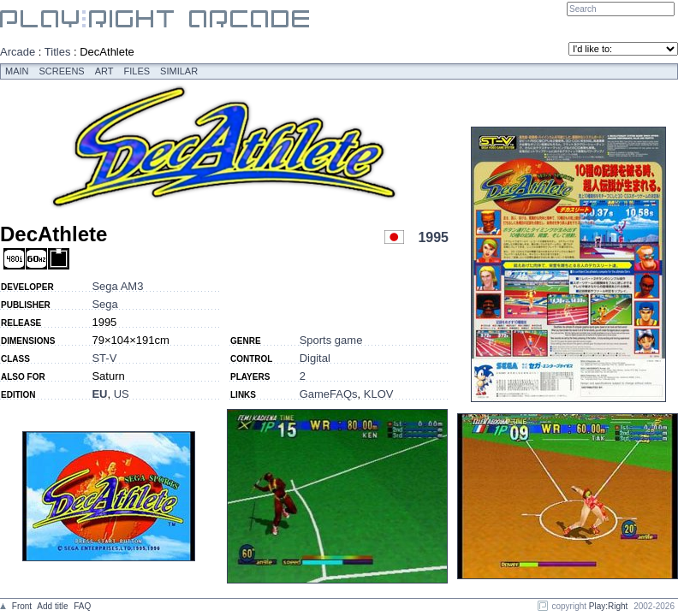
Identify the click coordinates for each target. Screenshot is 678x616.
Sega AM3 (117, 286)
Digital (315, 358)
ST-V (104, 358)
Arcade (18, 52)
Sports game (331, 340)
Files (137, 71)
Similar (179, 71)
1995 (433, 237)
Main (17, 71)
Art (104, 71)
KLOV (379, 394)
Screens (62, 71)
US (122, 394)
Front (22, 606)
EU (99, 394)
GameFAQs (329, 394)
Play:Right (609, 606)
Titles (58, 52)
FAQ (82, 606)
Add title (52, 606)
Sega (104, 304)
